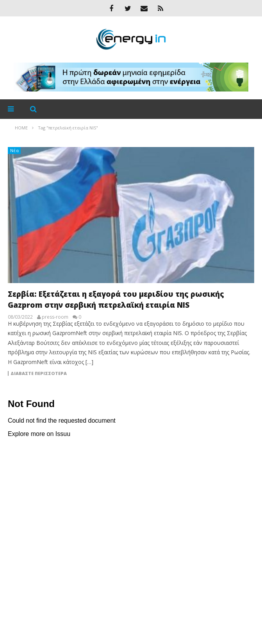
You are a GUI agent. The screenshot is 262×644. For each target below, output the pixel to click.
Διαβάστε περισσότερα (39, 373)
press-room (55, 317)
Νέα (15, 150)
